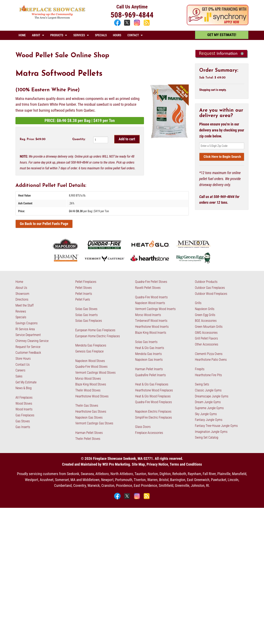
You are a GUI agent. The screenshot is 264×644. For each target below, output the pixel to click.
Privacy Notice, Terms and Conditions (174, 464)
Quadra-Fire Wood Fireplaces (153, 402)
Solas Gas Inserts (87, 315)
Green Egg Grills (205, 315)
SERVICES (79, 35)
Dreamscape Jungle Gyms (212, 396)
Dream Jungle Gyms (208, 402)
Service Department (28, 335)
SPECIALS (101, 35)
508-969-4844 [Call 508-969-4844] (132, 15)
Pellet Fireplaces (86, 282)
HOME (22, 35)
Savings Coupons (27, 323)
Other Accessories (207, 344)
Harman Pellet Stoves (89, 433)
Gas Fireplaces (25, 415)
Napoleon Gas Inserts (149, 360)
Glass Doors (143, 427)
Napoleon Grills (205, 309)
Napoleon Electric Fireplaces (153, 412)
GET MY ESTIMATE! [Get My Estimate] (222, 35)
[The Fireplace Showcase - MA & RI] (52, 18)
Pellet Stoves (84, 288)
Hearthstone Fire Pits (208, 375)
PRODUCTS (57, 35)
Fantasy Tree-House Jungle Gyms (216, 426)
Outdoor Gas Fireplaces (210, 288)
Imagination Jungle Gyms (211, 432)
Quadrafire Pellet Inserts (150, 375)
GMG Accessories (206, 333)
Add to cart (127, 139)
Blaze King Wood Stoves (91, 384)
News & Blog (24, 388)
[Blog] (147, 25)
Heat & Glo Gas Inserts (150, 348)
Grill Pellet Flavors (206, 338)
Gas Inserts (23, 427)
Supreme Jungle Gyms (209, 408)
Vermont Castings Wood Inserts (155, 309)
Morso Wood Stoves (88, 379)
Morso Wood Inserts (148, 315)
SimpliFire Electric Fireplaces (153, 417)
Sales (19, 376)
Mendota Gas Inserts (148, 354)
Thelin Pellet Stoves (88, 439)
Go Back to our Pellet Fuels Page (44, 224)
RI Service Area (25, 329)
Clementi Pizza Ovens (209, 354)
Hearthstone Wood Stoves (92, 396)
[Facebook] (118, 25)
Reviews (21, 311)
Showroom (22, 294)
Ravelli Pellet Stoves (148, 288)
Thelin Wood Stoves (88, 390)
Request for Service (28, 347)
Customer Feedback (28, 353)
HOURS (117, 35)
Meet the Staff (25, 305)
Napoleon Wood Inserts (150, 303)
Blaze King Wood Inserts (151, 333)
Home (19, 282)
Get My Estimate (26, 382)
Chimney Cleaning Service (32, 341)
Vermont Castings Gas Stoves (94, 423)
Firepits (200, 369)
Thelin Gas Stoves (87, 406)
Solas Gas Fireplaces (89, 321)
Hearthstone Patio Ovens (211, 360)
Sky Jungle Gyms (206, 414)
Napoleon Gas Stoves (89, 417)
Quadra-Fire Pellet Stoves (151, 282)
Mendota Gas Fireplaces (91, 345)
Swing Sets (202, 384)
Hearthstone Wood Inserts (152, 327)
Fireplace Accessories (149, 433)
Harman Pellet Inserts (149, 369)
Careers (20, 370)
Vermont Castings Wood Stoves (95, 373)
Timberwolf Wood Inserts (151, 321)
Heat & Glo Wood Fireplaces (153, 396)
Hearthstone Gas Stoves (91, 412)
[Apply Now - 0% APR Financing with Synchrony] (218, 24)
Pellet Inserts (84, 294)
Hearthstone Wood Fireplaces (154, 390)
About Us (21, 288)
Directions (22, 299)
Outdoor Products (206, 282)
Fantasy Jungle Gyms (209, 420)
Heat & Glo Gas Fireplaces (152, 384)
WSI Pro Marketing (116, 464)
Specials (21, 317)
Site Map (138, 464)
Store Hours (23, 359)
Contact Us (23, 365)
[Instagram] (137, 25)
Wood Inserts (24, 409)
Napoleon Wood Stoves (90, 361)
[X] (128, 25)
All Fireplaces (24, 398)
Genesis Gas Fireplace (89, 351)
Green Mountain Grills (209, 327)
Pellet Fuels (83, 299)
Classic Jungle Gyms (208, 390)
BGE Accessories (206, 321)
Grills (198, 303)
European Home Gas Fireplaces (95, 330)
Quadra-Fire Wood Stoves (91, 367)
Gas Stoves (23, 421)
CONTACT (133, 35)
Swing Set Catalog (207, 437)
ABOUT (36, 35)
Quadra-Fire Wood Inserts (151, 297)
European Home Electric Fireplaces (98, 336)
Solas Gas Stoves (86, 309)
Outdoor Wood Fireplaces (211, 294)
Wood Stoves (24, 403)
